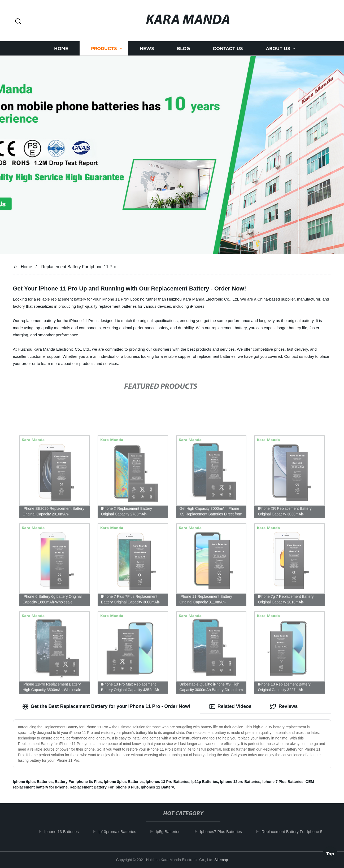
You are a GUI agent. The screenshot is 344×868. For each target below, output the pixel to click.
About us (278, 48)
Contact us (228, 48)
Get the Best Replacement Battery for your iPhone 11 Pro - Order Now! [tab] (106, 707)
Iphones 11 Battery (157, 787)
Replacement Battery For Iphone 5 (295, 832)
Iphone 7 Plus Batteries (283, 782)
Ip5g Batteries (171, 832)
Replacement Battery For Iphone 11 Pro (79, 267)
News (147, 48)
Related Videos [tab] (230, 707)
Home (61, 48)
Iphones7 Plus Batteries (224, 832)
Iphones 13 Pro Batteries (168, 782)
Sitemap (221, 860)
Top (330, 854)
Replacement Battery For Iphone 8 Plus (104, 787)
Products (104, 48)
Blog (183, 48)
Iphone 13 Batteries (64, 832)
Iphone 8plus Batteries (124, 782)
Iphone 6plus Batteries (33, 782)
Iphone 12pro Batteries (240, 782)
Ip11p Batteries (204, 782)
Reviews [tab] (284, 707)
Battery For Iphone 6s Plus (78, 782)
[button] (18, 22)
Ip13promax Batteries (120, 832)
